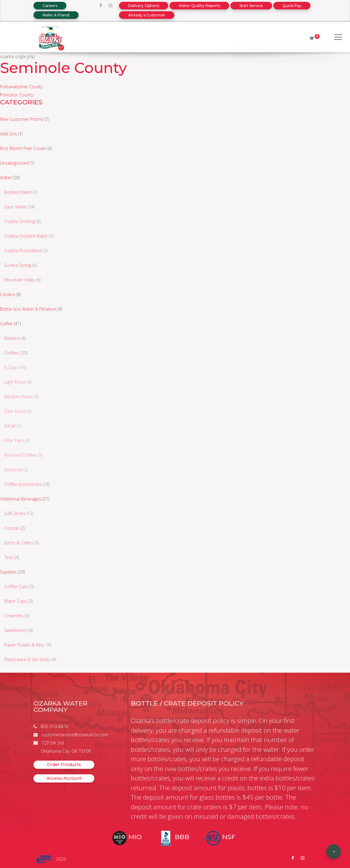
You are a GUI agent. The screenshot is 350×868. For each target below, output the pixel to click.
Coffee (6, 324)
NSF (229, 837)
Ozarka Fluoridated (23, 251)
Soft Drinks (15, 513)
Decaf (10, 426)
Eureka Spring (18, 265)
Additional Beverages (21, 499)
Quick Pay (292, 6)
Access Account (64, 778)
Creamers (14, 616)
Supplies (8, 572)
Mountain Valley (20, 280)
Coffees (12, 353)
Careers (50, 6)
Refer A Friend (56, 15)
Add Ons (9, 134)
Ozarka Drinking (20, 221)
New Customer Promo (22, 119)
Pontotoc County (17, 95)
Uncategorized (14, 163)
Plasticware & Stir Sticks (27, 659)
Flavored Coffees (21, 455)
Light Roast (15, 382)
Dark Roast (15, 411)
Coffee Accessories (23, 484)
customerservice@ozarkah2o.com (75, 735)
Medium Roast (19, 397)
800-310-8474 (54, 726)
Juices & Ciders (19, 543)
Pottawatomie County (21, 87)
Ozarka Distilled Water (26, 236)
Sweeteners (16, 630)
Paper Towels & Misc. (25, 645)
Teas (9, 557)
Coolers (8, 294)
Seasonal (13, 470)
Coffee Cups (16, 586)
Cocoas (12, 528)
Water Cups (16, 601)
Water (6, 178)
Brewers (12, 338)
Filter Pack (14, 440)
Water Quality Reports (199, 6)
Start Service (251, 6)
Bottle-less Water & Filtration (28, 309)
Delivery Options (144, 6)
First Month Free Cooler (23, 148)
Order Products (64, 765)
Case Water (16, 207)
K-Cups (11, 367)
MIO (135, 837)
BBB (182, 837)
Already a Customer (147, 15)
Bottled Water (18, 192)
